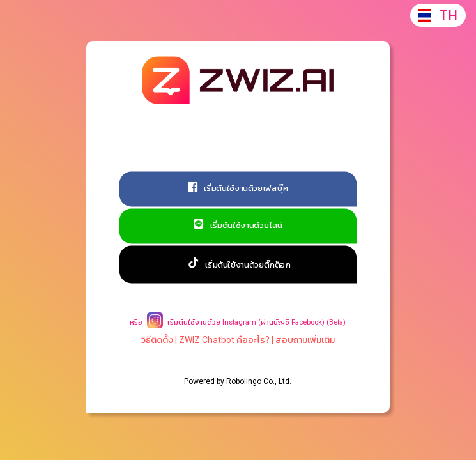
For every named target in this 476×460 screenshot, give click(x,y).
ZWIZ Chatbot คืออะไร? (224, 340)
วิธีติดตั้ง (157, 340)
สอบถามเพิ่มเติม (305, 340)
